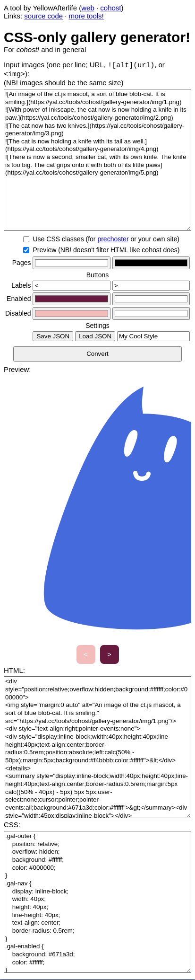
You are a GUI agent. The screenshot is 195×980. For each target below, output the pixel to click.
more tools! (86, 16)
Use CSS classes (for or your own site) (106, 240)
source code (43, 16)
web (88, 8)
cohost (110, 8)
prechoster (113, 240)
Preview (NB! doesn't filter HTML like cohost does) (106, 251)
